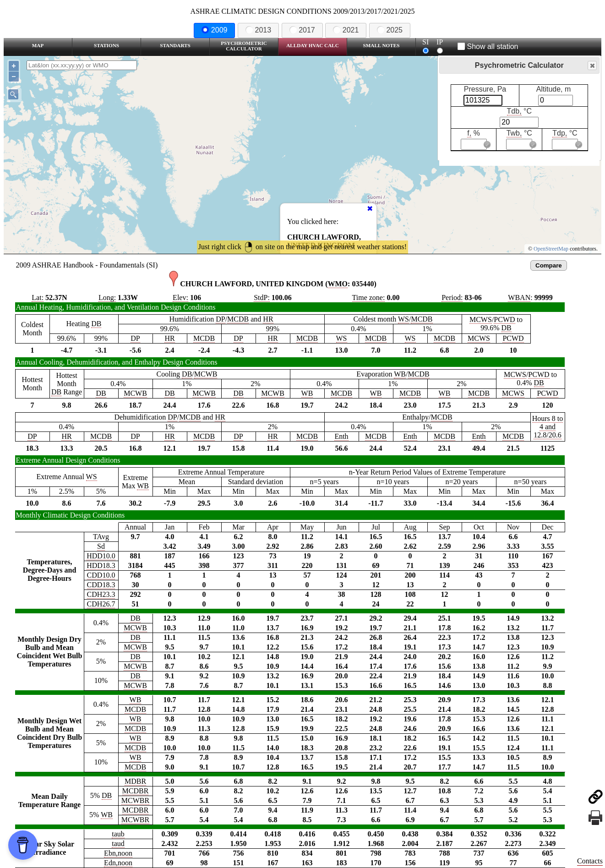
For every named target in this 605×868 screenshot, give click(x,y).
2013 (258, 30)
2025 (390, 30)
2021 (346, 30)
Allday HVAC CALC (313, 45)
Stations (106, 45)
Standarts (175, 45)
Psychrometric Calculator (244, 46)
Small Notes (382, 45)
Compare (549, 265)
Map (38, 45)
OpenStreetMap (551, 249)
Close (592, 66)
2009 (214, 30)
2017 (302, 30)
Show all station (488, 46)
